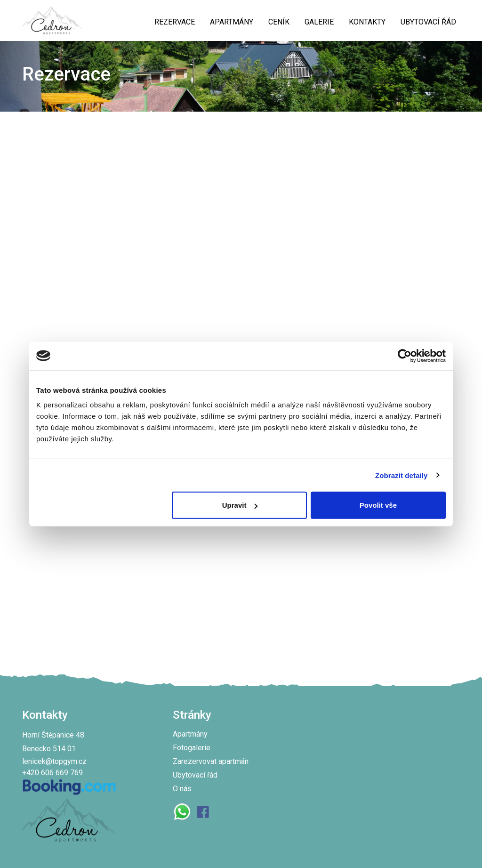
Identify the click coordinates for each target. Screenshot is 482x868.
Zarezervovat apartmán (211, 761)
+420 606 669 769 (52, 773)
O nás (182, 789)
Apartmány (190, 734)
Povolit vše (378, 505)
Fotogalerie (192, 748)
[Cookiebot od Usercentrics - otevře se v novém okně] (405, 356)
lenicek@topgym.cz (54, 761)
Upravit (240, 505)
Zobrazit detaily (402, 475)
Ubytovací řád (195, 775)
